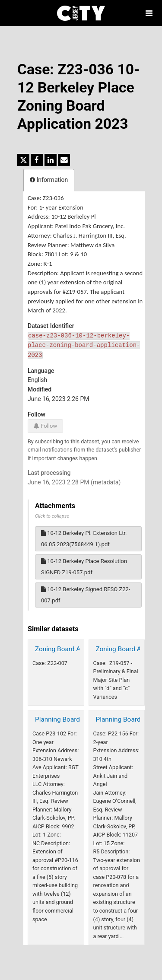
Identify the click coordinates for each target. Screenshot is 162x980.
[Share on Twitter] (23, 160)
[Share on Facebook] (37, 160)
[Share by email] (64, 160)
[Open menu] (149, 13)
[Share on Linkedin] (51, 160)
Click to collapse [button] (52, 516)
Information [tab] (49, 180)
